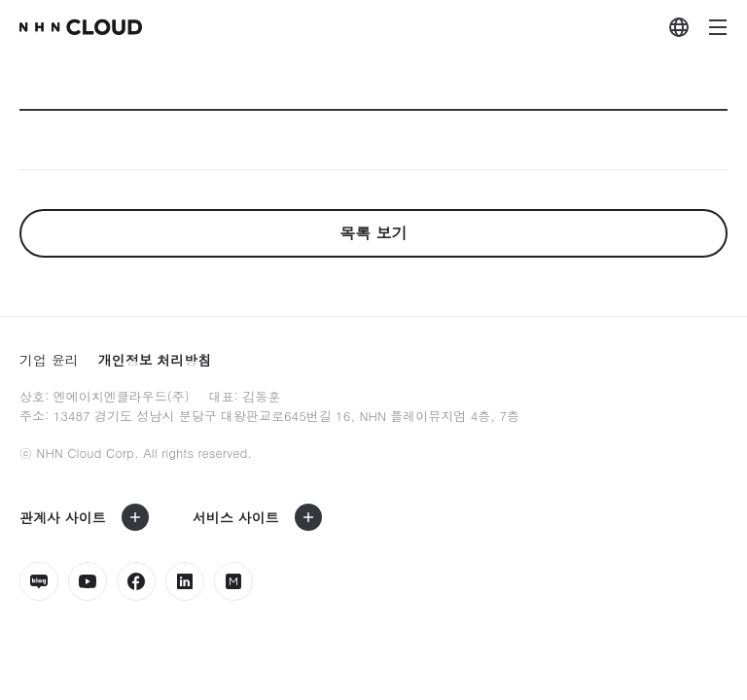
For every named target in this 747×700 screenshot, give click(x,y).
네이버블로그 (39, 581)
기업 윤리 (49, 360)
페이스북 (136, 581)
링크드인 (185, 581)
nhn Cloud (81, 27)
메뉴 (718, 27)
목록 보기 (373, 233)
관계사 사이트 (63, 517)
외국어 (679, 27)
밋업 (233, 581)
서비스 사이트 (236, 517)
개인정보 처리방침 (155, 360)
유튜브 (88, 581)
